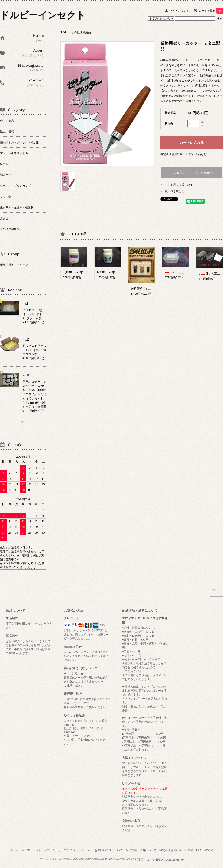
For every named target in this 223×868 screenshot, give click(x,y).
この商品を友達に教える (180, 185)
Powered (155, 859)
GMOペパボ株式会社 (94, 859)
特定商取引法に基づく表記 (176, 850)
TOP (64, 32)
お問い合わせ (52, 850)
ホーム (14, 850)
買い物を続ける (175, 191)
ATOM (209, 850)
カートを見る (211, 11)
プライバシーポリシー (78, 850)
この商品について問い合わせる (192, 173)
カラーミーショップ (49, 859)
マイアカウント (179, 11)
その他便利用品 (81, 32)
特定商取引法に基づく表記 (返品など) (184, 154)
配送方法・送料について (141, 850)
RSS (198, 850)
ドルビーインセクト (43, 15)
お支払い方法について (109, 850)
